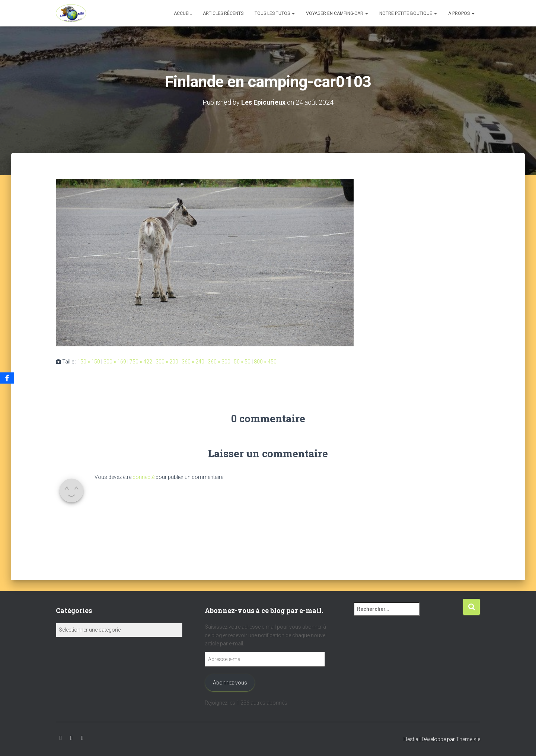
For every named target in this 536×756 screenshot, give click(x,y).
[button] (293, 13)
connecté (143, 477)
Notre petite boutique (408, 13)
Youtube (61, 738)
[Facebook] (7, 378)
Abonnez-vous (230, 683)
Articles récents (223, 13)
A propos (461, 13)
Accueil (183, 13)
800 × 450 (265, 361)
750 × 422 (141, 361)
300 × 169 (115, 361)
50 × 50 (242, 361)
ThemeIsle (468, 739)
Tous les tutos (275, 13)
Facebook (82, 738)
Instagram (71, 738)
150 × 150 (89, 361)
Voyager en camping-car (337, 13)
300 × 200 (167, 361)
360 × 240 (193, 361)
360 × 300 (219, 361)
